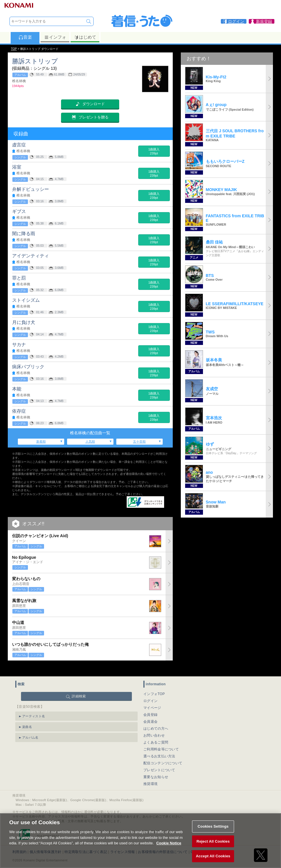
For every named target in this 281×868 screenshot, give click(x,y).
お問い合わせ (154, 725)
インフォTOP (154, 684)
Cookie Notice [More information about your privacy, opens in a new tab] (169, 850)
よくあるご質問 (156, 732)
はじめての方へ (156, 718)
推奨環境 (150, 774)
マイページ (152, 698)
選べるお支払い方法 (159, 746)
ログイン (150, 691)
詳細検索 (79, 686)
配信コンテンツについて (163, 753)
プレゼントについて (159, 760)
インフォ (55, 37)
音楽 (25, 37)
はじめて (85, 37)
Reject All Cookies (213, 848)
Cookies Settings (213, 833)
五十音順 (139, 441)
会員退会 (150, 712)
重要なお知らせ (156, 767)
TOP (14, 49)
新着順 (41, 441)
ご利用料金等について (161, 739)
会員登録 (150, 705)
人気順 (90, 441)
